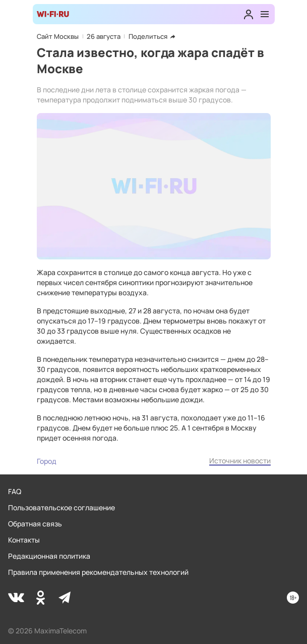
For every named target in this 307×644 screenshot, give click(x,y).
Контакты (24, 540)
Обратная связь (35, 524)
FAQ (15, 491)
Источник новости (240, 461)
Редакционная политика (49, 556)
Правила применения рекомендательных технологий (98, 572)
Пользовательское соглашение (62, 507)
